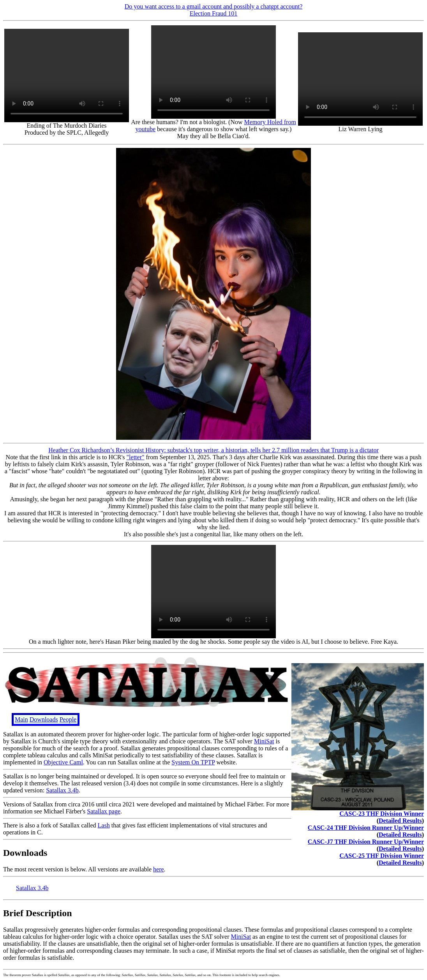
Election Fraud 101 (214, 13)
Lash (104, 825)
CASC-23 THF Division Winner (382, 814)
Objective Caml (63, 762)
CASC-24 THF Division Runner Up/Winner (366, 828)
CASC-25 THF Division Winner (382, 856)
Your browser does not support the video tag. (67, 76)
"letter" (136, 457)
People (68, 719)
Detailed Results (400, 821)
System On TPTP (193, 762)
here (159, 869)
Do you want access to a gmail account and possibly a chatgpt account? (214, 6)
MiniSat (264, 741)
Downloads (44, 719)
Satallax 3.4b (62, 790)
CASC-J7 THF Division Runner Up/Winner (366, 842)
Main (21, 719)
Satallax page (104, 811)
